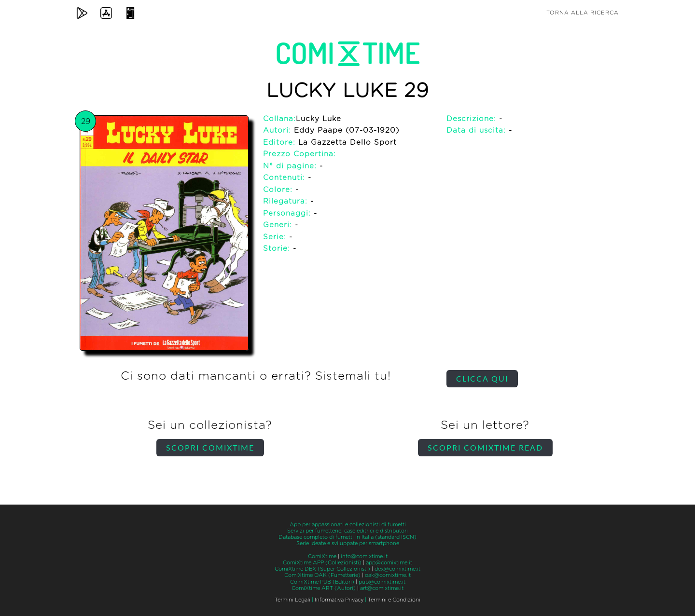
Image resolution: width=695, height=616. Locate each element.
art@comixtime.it (382, 588)
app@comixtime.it (389, 563)
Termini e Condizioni (394, 600)
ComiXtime (322, 556)
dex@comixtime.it (397, 569)
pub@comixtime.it (382, 582)
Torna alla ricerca (583, 13)
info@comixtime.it (364, 556)
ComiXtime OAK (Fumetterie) (322, 575)
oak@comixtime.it (388, 575)
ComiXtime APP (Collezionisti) (322, 563)
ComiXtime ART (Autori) (324, 588)
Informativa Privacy (339, 600)
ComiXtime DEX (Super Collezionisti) (322, 569)
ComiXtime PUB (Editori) (322, 582)
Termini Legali (292, 600)
